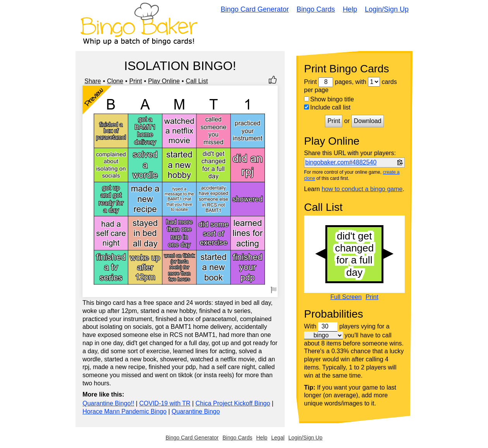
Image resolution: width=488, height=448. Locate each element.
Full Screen (346, 297)
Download (367, 121)
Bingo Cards (316, 9)
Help (350, 9)
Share (93, 81)
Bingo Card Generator (255, 9)
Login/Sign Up (387, 9)
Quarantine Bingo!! (108, 403)
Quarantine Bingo (196, 411)
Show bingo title (329, 99)
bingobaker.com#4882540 (341, 162)
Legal (278, 438)
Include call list (327, 107)
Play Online (164, 81)
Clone (115, 81)
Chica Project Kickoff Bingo (233, 403)
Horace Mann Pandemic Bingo (125, 411)
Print (136, 81)
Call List (197, 81)
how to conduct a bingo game (362, 189)
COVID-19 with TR (165, 403)
